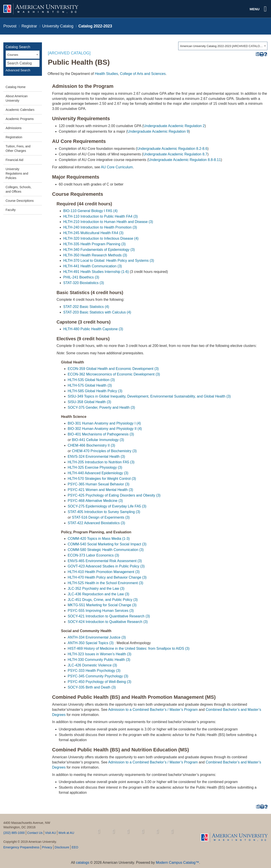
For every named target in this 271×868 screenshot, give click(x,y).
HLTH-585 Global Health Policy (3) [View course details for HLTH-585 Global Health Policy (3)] (95, 391)
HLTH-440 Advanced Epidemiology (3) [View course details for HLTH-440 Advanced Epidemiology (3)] (98, 473)
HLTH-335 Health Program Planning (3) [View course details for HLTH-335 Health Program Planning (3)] (95, 244)
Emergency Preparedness (21, 847)
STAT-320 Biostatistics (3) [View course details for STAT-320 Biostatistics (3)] (84, 283)
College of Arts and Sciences (143, 74)
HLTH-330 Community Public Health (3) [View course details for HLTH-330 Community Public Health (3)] (99, 660)
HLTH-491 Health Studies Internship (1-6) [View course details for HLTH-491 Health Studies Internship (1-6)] (96, 272)
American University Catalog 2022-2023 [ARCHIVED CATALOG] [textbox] (221, 46)
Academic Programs (20, 119)
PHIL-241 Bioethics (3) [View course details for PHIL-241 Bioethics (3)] (81, 277)
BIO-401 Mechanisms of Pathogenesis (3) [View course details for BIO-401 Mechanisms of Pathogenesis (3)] (101, 434)
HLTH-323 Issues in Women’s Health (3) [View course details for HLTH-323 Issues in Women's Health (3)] (100, 654)
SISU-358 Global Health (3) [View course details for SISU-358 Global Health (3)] (90, 402)
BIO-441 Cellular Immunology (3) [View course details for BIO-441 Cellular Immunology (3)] (98, 440)
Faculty (11, 210)
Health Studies (106, 74)
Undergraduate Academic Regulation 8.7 (175, 154)
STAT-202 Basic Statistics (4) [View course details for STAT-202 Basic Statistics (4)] (86, 307)
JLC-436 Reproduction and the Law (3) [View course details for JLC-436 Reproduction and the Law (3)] (99, 594)
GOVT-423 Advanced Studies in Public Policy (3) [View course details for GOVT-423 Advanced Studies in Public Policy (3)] (106, 566)
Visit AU (51, 833)
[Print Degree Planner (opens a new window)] (257, 54)
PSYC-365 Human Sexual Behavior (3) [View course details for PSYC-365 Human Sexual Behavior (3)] (99, 484)
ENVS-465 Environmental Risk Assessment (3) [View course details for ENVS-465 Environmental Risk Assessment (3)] (105, 561)
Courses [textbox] (13, 55)
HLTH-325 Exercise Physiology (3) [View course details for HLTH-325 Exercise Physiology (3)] (95, 467)
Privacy (47, 847)
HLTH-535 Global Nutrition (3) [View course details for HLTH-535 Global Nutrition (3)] (91, 380)
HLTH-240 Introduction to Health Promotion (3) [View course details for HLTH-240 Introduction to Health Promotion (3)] (100, 227)
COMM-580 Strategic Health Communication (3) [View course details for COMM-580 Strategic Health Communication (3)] (106, 550)
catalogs (83, 863)
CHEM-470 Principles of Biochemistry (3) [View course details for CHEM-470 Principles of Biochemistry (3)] (104, 451)
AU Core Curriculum (117, 167)
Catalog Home (16, 87)
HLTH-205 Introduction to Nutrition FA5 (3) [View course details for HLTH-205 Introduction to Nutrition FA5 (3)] (101, 462)
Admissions (14, 128)
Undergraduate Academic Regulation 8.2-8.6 (172, 149)
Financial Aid (14, 160)
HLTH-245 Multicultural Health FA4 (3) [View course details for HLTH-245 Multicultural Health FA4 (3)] (93, 233)
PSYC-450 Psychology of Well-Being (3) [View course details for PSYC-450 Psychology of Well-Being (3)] (100, 682)
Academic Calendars (20, 110)
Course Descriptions (20, 201)
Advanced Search (18, 70)
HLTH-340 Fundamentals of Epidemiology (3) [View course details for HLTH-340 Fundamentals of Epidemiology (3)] (99, 250)
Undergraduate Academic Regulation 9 (158, 131)
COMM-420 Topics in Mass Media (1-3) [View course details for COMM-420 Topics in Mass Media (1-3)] (99, 539)
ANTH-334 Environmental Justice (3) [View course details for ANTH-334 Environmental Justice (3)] (97, 637)
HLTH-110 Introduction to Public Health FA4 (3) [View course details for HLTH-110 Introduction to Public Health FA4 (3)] (101, 216)
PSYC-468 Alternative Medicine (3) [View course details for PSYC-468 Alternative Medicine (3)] (95, 501)
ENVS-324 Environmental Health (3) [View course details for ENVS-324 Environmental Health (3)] (96, 457)
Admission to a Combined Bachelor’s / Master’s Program (153, 710)
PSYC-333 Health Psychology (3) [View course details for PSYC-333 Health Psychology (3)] (94, 671)
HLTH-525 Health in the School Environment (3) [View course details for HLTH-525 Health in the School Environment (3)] (106, 583)
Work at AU (66, 833)
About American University (17, 98)
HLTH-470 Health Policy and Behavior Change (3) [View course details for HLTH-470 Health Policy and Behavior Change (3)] (107, 577)
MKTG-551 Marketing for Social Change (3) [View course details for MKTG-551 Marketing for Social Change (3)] (102, 605)
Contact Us (35, 833)
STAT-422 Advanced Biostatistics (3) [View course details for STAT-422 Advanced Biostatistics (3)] (96, 523)
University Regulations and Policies (17, 173)
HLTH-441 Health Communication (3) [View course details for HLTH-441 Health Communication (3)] (93, 266)
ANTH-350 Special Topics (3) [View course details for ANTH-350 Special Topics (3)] (91, 643)
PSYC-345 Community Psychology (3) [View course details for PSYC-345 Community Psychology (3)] (98, 676)
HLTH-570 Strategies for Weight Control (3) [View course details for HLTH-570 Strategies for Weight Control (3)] (102, 479)
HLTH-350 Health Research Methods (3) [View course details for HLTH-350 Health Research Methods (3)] (95, 255)
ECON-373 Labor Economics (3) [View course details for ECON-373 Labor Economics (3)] (93, 555)
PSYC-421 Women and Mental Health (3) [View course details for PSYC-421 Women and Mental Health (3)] (100, 490)
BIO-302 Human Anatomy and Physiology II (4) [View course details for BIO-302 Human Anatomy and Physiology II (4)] (105, 429)
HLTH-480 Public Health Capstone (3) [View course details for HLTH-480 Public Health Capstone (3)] (93, 329)
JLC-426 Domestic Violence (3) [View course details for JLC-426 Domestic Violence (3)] (92, 665)
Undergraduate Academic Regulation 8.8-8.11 (185, 160)
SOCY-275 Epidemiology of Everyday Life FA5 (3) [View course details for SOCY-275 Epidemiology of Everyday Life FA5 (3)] (107, 506)
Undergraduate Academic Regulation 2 (174, 126)
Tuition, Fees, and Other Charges (18, 148)
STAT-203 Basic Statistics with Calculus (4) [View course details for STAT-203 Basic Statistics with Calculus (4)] (97, 312)
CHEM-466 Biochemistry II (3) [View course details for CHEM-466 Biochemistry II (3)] (92, 445)
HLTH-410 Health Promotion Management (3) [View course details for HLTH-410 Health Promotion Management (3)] (104, 572)
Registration (14, 137)
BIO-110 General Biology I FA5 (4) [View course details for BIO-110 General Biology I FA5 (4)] (91, 211)
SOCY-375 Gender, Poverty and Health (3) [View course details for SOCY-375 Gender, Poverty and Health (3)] (101, 407)
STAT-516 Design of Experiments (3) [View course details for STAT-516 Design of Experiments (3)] (101, 517)
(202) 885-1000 (14, 833)
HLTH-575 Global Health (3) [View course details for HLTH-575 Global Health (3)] (90, 385)
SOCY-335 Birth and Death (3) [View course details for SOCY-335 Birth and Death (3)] (92, 687)
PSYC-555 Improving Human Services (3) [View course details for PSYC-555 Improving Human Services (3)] (101, 611)
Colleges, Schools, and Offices (19, 189)
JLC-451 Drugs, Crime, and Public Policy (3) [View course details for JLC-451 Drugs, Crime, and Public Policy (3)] (103, 600)
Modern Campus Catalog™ (178, 863)
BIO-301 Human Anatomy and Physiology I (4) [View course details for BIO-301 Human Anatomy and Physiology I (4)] (104, 423)
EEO (75, 847)
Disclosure (62, 847)
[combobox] (223, 46)
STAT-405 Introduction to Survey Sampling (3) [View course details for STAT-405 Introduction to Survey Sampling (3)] (104, 512)
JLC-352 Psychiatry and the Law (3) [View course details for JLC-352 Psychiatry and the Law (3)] (96, 589)
